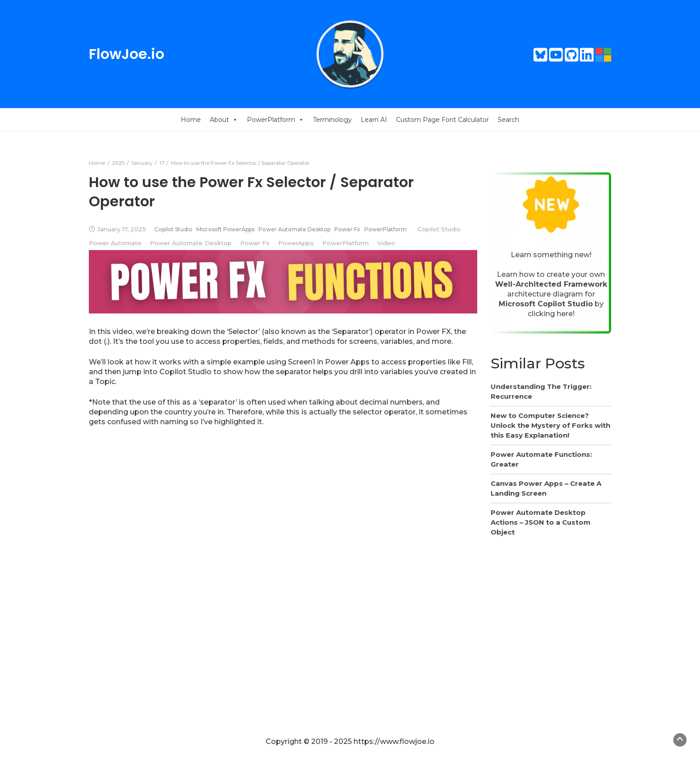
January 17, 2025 (121, 229)
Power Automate (115, 243)
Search (508, 120)
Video (386, 243)
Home (191, 120)
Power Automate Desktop (294, 229)
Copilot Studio (173, 229)
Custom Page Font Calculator (442, 120)
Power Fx (347, 229)
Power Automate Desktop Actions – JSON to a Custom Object (541, 522)
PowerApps (296, 243)
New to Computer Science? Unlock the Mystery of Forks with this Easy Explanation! (550, 425)
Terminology (332, 120)
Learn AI (374, 120)
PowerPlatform (275, 120)
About (224, 120)
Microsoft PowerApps (225, 229)
